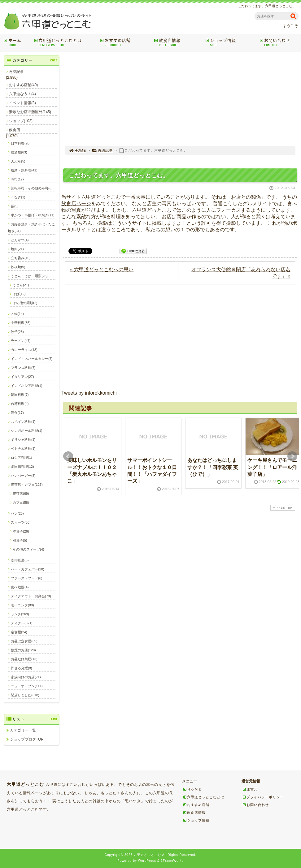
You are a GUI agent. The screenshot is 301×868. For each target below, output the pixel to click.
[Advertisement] (180, 99)
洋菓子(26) (21, 531)
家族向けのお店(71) (26, 677)
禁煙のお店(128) (23, 650)
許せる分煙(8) (21, 668)
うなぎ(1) (18, 197)
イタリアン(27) (22, 377)
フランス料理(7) (23, 368)
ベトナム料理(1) (23, 449)
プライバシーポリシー (263, 797)
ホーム (17, 42)
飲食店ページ (76, 204)
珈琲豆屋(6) (20, 560)
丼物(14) (17, 314)
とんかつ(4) (20, 240)
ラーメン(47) (21, 341)
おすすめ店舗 (125, 42)
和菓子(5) (20, 540)
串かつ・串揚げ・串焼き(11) (33, 215)
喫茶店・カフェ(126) (27, 485)
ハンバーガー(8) (23, 476)
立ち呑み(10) (21, 258)
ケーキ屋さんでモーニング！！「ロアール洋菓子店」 (272, 467)
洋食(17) (17, 413)
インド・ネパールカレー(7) (32, 359)
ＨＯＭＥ (192, 789)
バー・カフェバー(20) (28, 569)
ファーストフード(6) (26, 578)
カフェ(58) (21, 503)
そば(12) (19, 294)
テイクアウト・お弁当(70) (31, 596)
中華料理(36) (21, 323)
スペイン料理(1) (23, 422)
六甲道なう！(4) (22, 94)
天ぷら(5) (18, 161)
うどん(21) (21, 285)
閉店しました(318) (25, 695)
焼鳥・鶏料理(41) (24, 170)
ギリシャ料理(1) (23, 440)
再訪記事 (102, 150)
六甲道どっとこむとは (65, 42)
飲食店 (15, 130)
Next (292, 456)
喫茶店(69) (21, 494)
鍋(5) (15, 206)
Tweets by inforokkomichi (89, 393)
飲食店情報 (178, 42)
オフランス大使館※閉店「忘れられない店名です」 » (241, 273)
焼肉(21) (17, 249)
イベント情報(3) (22, 103)
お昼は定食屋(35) (24, 641)
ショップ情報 (230, 42)
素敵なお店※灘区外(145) (30, 112)
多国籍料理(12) (22, 467)
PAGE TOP (282, 508)
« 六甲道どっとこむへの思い (102, 270)
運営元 (250, 789)
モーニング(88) (22, 605)
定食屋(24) (19, 632)
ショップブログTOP (27, 739)
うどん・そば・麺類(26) (29, 276)
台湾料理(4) (20, 404)
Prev (68, 456)
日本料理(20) (21, 143)
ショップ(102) (21, 121)
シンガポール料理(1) (26, 431)
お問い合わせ (280, 42)
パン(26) (17, 513)
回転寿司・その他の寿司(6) (32, 188)
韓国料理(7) (20, 395)
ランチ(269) (20, 614)
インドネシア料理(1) (26, 386)
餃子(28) (17, 332)
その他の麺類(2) (25, 303)
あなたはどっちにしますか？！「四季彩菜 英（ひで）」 (213, 467)
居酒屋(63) (19, 152)
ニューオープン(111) (27, 686)
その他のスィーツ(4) (28, 549)
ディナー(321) (22, 623)
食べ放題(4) (20, 587)
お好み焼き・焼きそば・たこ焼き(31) (31, 228)
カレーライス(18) (24, 350)
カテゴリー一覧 (23, 730)
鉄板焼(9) (18, 267)
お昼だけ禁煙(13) (24, 659)
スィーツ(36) (21, 522)
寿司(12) (17, 179)
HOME (77, 150)
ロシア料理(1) (21, 458)
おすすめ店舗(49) (23, 85)
